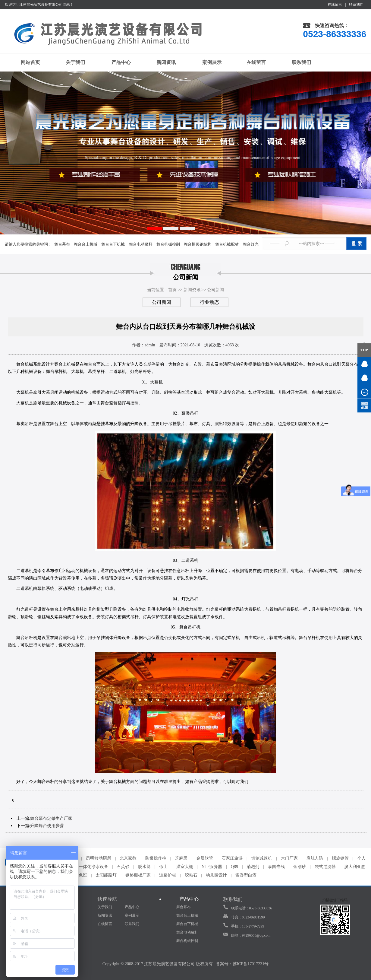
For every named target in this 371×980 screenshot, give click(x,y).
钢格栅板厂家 (138, 875)
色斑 (83, 875)
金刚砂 (300, 867)
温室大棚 (185, 867)
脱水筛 (144, 867)
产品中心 (118, 62)
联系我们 (356, 5)
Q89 (234, 867)
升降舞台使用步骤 (47, 826)
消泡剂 (253, 867)
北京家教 (128, 858)
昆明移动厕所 (99, 858)
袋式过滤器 (325, 867)
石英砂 (123, 867)
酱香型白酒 (246, 875)
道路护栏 (168, 875)
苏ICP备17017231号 (251, 964)
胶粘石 (191, 875)
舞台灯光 (251, 244)
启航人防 (315, 858)
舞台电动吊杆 (141, 244)
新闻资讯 (163, 62)
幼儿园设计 (216, 875)
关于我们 (72, 62)
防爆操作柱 (156, 858)
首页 (172, 290)
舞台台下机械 (113, 244)
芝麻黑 (181, 858)
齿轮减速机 (262, 858)
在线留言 (335, 5)
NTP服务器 (212, 867)
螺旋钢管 (340, 858)
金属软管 (205, 858)
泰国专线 (276, 867)
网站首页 (27, 62)
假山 (163, 867)
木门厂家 (289, 858)
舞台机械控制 (168, 244)
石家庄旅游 (232, 858)
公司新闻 (215, 290)
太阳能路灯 (106, 875)
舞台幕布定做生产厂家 (51, 818)
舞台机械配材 (227, 244)
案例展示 (208, 62)
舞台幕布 (62, 244)
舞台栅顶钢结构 (198, 244)
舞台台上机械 (86, 244)
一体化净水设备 (93, 867)
